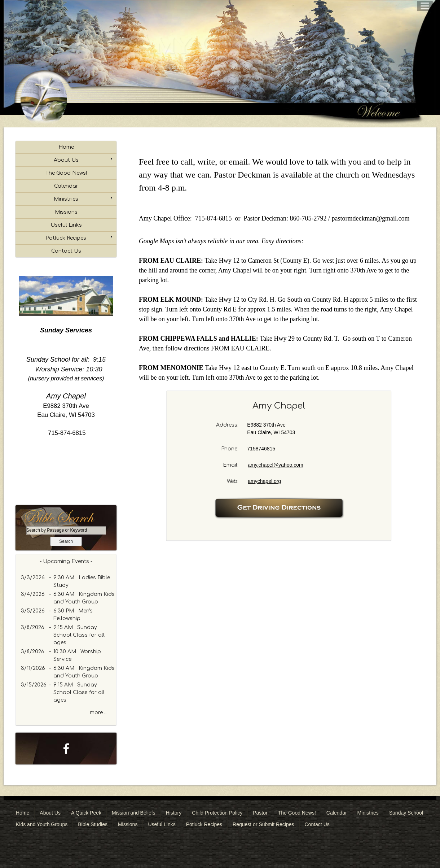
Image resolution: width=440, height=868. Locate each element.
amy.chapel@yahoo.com (275, 465)
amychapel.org (264, 481)
